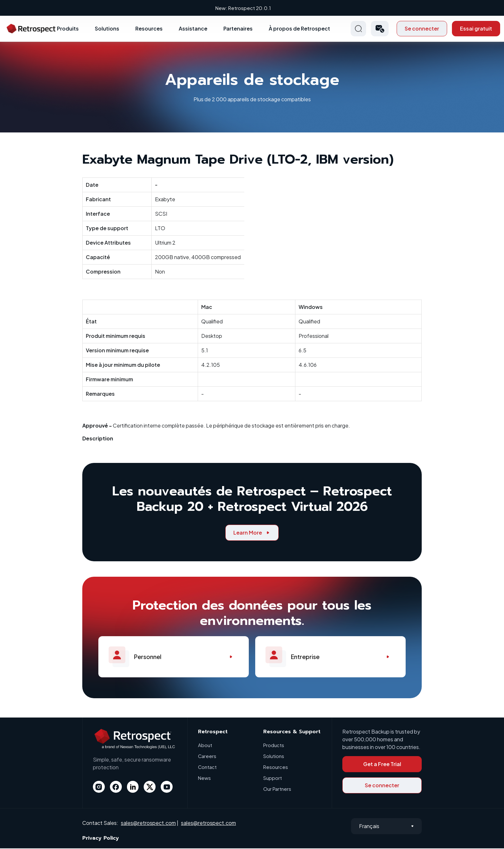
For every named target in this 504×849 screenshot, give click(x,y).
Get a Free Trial (382, 765)
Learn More (252, 533)
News (204, 778)
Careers (207, 757)
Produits (68, 29)
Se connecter (422, 29)
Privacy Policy (101, 839)
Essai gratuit (476, 29)
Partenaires (238, 29)
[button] (380, 29)
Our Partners (277, 789)
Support (273, 778)
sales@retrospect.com (148, 823)
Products (274, 746)
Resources (149, 29)
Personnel (174, 657)
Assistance (193, 29)
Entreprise (330, 657)
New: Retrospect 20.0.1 (252, 8)
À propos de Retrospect (299, 29)
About (205, 746)
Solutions (107, 29)
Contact (207, 768)
